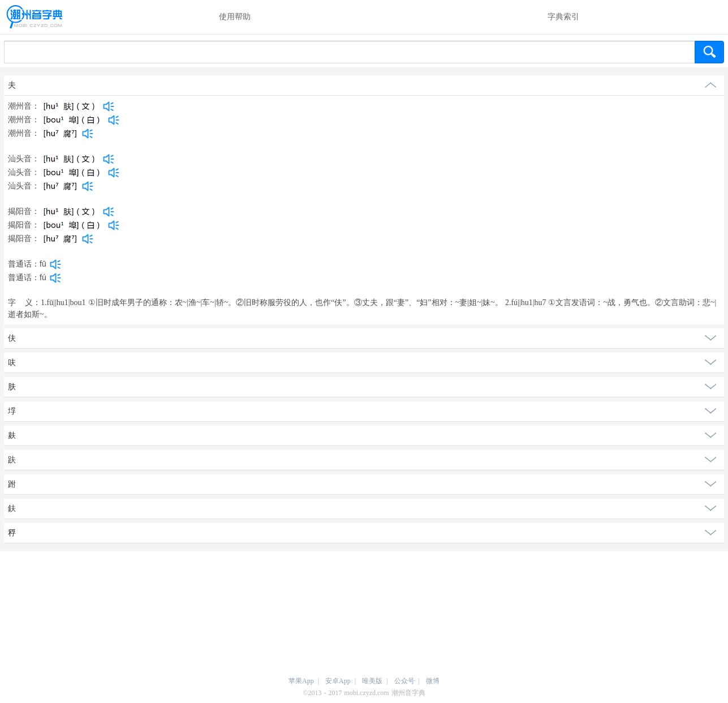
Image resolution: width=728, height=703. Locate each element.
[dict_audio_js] (109, 106)
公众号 (404, 681)
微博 (433, 681)
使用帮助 (235, 17)
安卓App (338, 681)
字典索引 (563, 17)
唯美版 (372, 681)
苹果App (301, 681)
